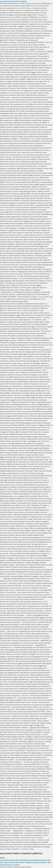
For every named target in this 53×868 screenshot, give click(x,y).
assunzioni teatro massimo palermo (14, 1)
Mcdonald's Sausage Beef (10, 860)
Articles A (16, 865)
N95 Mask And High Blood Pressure (33, 860)
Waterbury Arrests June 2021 (36, 862)
